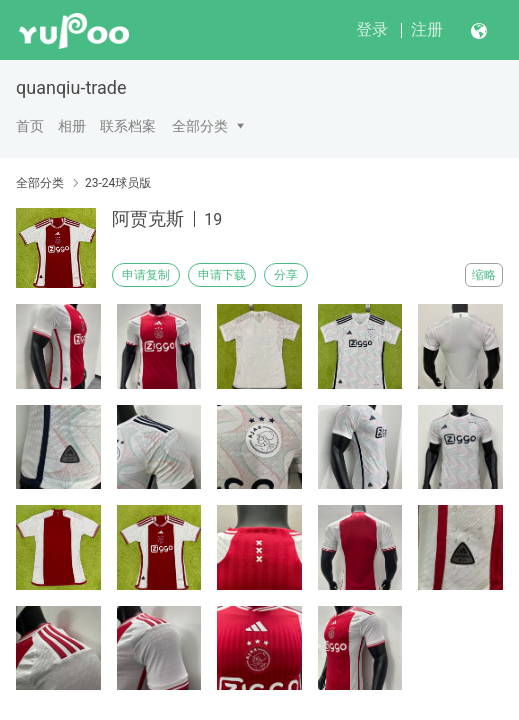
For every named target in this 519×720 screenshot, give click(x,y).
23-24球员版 (118, 183)
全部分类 (200, 126)
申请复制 (146, 275)
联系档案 (128, 126)
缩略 (484, 275)
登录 (372, 29)
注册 (427, 29)
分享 (286, 275)
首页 (30, 126)
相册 (72, 126)
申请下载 (222, 275)
